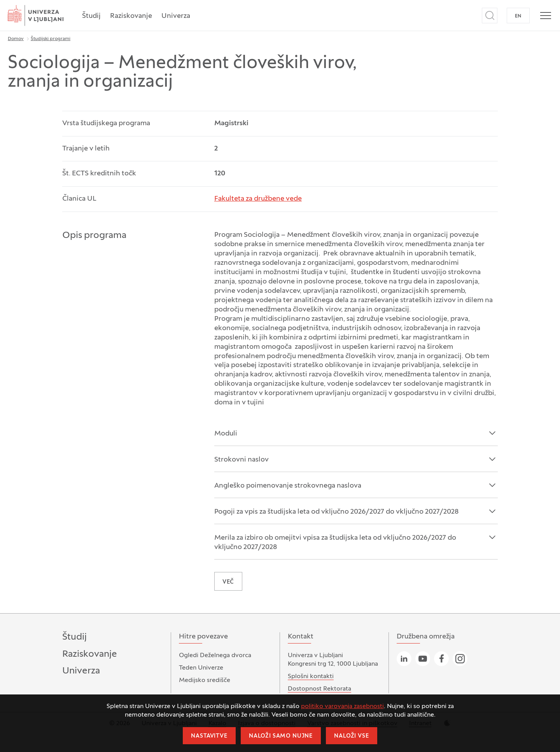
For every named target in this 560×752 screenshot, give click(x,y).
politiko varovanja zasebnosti (342, 707)
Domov (16, 39)
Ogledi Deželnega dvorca (215, 656)
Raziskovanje (131, 16)
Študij (91, 16)
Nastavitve (209, 736)
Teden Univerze (201, 668)
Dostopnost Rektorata (319, 689)
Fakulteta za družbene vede (258, 199)
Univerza (176, 16)
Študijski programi (51, 39)
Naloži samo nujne (281, 736)
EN (518, 16)
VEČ (228, 582)
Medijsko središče (205, 680)
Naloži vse (351, 736)
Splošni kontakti (311, 677)
